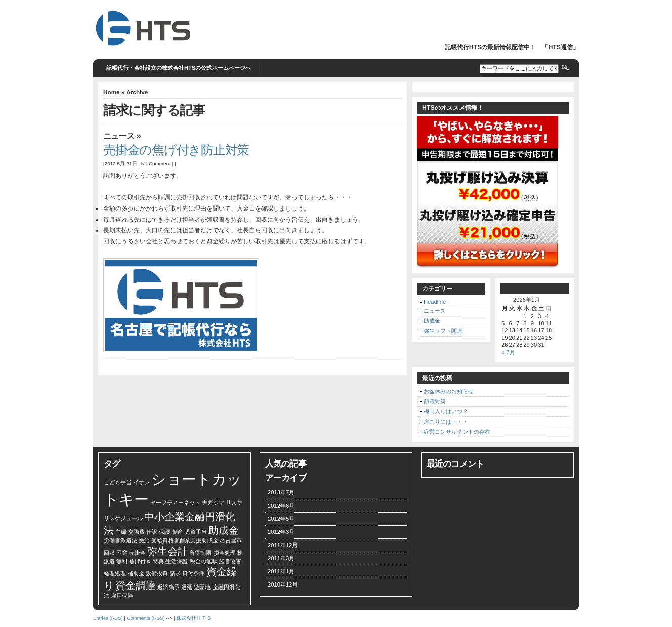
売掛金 (137, 553)
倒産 (178, 532)
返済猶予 (169, 587)
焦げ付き (140, 561)
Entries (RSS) (108, 618)
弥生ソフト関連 (443, 331)
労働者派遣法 (120, 540)
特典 (158, 561)
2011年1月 (281, 571)
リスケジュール (123, 518)
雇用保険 (122, 596)
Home (112, 92)
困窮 (122, 553)
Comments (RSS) (145, 618)
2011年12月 (283, 545)
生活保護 (177, 561)
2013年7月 (281, 492)
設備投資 (157, 573)
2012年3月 (281, 532)
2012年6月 (281, 506)
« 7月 (508, 352)
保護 (164, 532)
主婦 (121, 532)
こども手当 (118, 482)
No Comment (156, 164)
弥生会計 (167, 551)
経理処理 (115, 573)
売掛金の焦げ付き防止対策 (176, 150)
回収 (109, 553)
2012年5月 (281, 519)
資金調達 (136, 586)
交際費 (136, 532)
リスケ (234, 503)
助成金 (432, 321)
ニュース (119, 136)
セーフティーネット (175, 503)
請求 (175, 573)
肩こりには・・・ (446, 422)
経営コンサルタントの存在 (457, 432)
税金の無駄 (204, 561)
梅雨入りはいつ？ (446, 411)
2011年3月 (281, 558)
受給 (144, 540)
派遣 (109, 561)
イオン (141, 482)
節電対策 (435, 401)
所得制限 (200, 553)
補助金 (136, 573)
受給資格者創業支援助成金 (185, 540)
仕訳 (152, 532)
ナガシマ (213, 503)
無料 (122, 561)
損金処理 (225, 553)
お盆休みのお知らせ (449, 391)
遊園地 (202, 587)
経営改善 (230, 561)
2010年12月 (283, 584)
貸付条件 (193, 573)
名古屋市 (231, 540)
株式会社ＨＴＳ (194, 618)
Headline (435, 302)
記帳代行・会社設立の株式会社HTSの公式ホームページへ (179, 68)
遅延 (187, 587)
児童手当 (196, 532)
